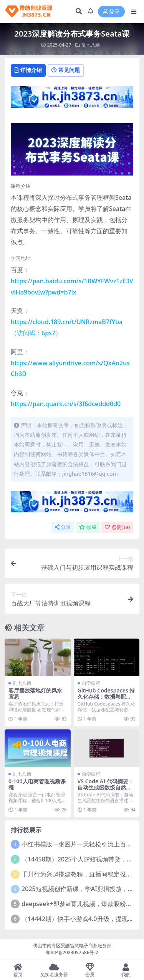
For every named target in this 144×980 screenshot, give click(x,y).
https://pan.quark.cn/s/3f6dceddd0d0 (66, 404)
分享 (63, 527)
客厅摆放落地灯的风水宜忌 (35, 694)
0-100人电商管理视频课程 (37, 784)
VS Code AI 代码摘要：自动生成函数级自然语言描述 (106, 788)
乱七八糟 (91, 45)
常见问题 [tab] (66, 70)
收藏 (88, 527)
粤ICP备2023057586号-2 (72, 952)
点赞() (117, 527)
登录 (111, 12)
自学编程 (91, 683)
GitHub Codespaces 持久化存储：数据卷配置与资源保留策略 (106, 697)
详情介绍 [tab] (28, 70)
